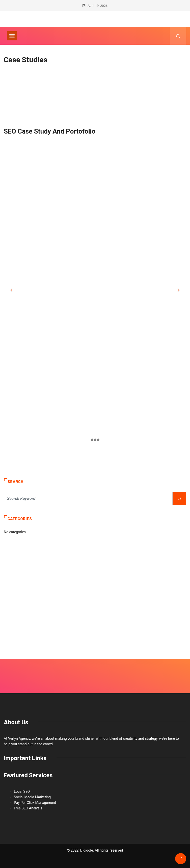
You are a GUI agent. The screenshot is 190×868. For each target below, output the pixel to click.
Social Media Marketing (32, 797)
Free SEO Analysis (28, 808)
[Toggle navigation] (12, 36)
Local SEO (22, 792)
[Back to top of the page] (181, 859)
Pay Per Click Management (35, 803)
